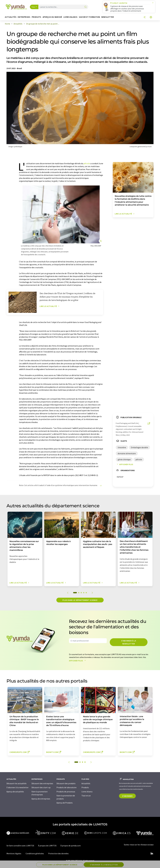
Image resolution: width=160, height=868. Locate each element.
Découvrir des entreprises (42, 783)
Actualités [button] (11, 17)
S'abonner (127, 796)
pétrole (87, 163)
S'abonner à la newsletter (129, 642)
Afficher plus (124, 464)
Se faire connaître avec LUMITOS (20, 846)
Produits (85, 787)
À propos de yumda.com (71, 846)
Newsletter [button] (108, 17)
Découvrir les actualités (16, 783)
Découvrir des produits (66, 783)
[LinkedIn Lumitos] (152, 853)
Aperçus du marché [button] (52, 17)
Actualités (86, 783)
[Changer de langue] (151, 17)
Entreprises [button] (24, 17)
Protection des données (58, 853)
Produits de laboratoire (66, 787)
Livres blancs (87, 792)
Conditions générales (35, 853)
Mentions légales (14, 853)
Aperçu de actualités (15, 792)
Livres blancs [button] (70, 17)
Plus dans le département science (80, 600)
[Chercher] (85, 7)
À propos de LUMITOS (47, 846)
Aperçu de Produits (65, 803)
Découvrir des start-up (41, 787)
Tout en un (86, 796)
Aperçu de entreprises (41, 799)
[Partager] (144, 17)
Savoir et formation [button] (89, 17)
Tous (33, 7)
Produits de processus (66, 792)
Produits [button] (36, 17)
